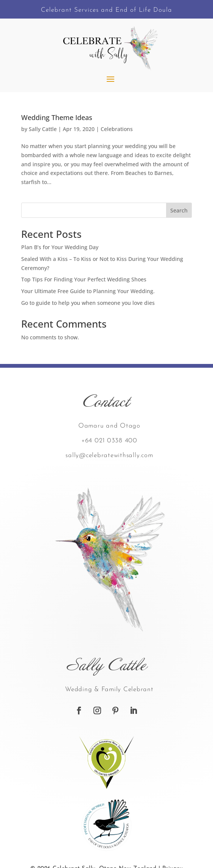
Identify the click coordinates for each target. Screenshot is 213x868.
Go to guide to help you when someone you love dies (88, 303)
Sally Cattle (43, 129)
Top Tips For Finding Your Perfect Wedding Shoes (84, 279)
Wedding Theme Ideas (57, 117)
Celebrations (117, 129)
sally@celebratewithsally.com (109, 455)
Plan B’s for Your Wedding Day (60, 247)
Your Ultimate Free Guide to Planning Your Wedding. (88, 291)
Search (179, 210)
